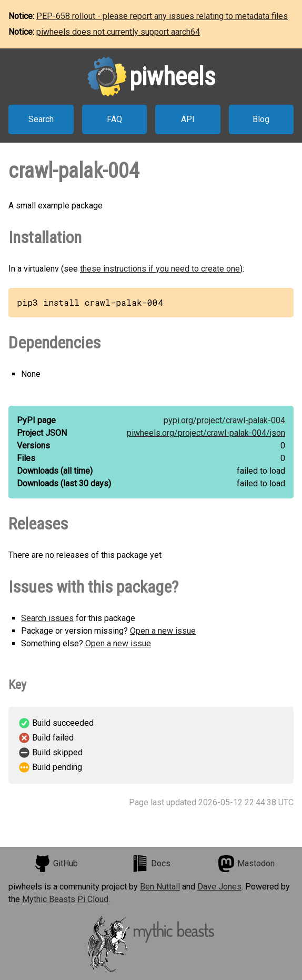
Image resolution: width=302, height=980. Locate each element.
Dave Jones (219, 887)
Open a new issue (163, 631)
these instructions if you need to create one (160, 269)
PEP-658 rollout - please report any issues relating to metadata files (162, 16)
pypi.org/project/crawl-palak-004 (224, 420)
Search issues (47, 618)
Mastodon (246, 864)
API (188, 119)
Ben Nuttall (160, 887)
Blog (261, 119)
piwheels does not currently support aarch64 (118, 32)
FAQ (114, 119)
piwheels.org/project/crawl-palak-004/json (206, 433)
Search (41, 119)
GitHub (56, 864)
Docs (151, 864)
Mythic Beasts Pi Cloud (65, 899)
